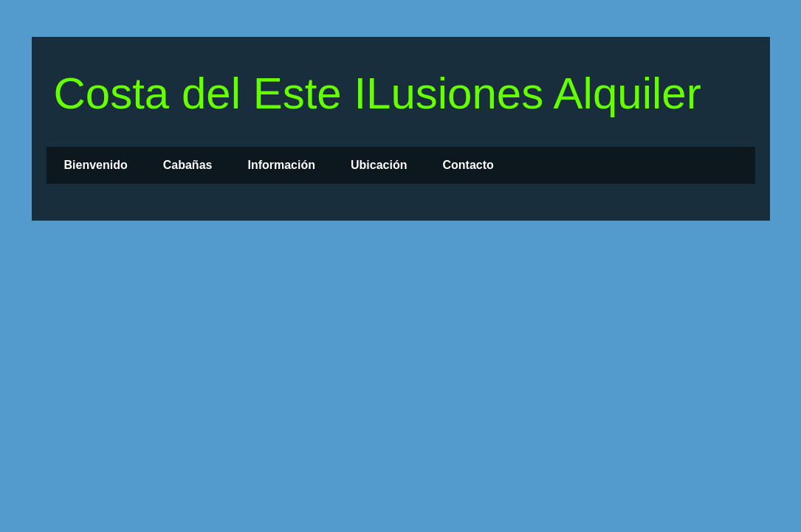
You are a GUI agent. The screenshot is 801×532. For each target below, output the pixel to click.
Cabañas (188, 165)
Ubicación (379, 165)
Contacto (468, 165)
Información (281, 165)
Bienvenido (96, 165)
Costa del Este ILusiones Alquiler (378, 93)
